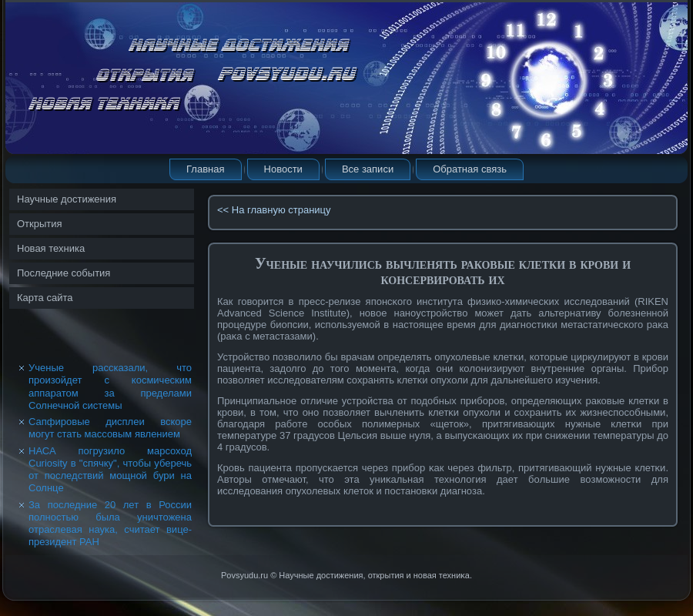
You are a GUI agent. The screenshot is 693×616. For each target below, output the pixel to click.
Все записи (368, 169)
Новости (283, 169)
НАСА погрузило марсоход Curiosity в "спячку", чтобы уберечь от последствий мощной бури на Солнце (110, 470)
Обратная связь (470, 169)
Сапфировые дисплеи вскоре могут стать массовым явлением (110, 428)
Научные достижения (67, 199)
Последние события (64, 273)
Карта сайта (45, 298)
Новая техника (51, 248)
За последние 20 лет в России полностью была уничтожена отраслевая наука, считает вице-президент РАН (110, 524)
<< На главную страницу (274, 210)
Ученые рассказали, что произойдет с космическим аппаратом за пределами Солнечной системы (110, 387)
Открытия (40, 224)
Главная (205, 169)
